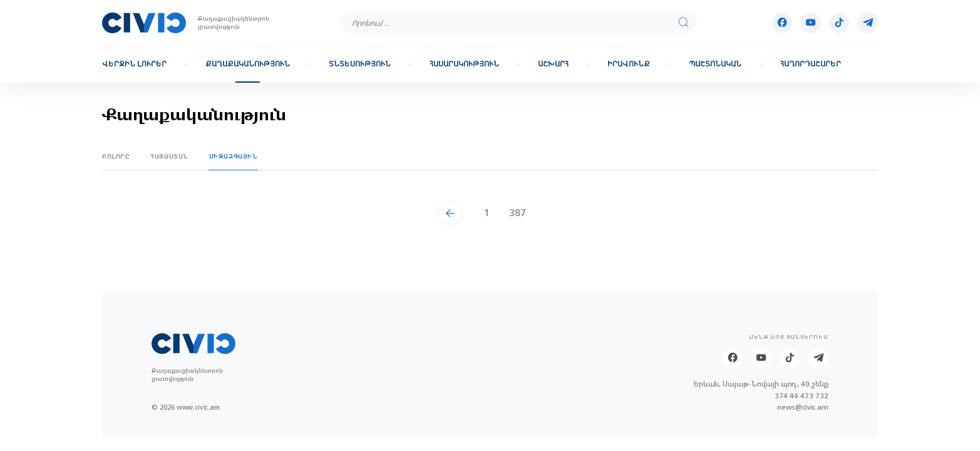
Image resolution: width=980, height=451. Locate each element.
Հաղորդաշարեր (811, 64)
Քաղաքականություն (248, 64)
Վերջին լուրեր (134, 64)
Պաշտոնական (715, 64)
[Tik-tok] (839, 23)
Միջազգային (234, 156)
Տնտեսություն (360, 64)
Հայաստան (169, 156)
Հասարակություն (464, 64)
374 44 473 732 (802, 396)
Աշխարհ (553, 64)
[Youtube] (811, 23)
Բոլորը (116, 156)
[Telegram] (868, 23)
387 (518, 213)
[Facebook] (782, 23)
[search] (684, 23)
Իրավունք (629, 64)
